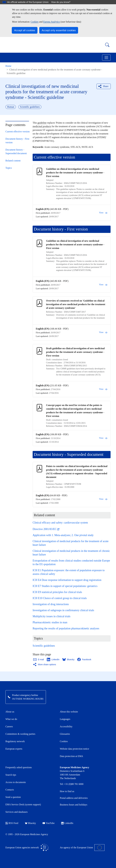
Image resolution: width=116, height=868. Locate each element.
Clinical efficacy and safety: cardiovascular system (60, 523)
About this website (69, 712)
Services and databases (17, 812)
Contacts (10, 790)
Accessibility (66, 726)
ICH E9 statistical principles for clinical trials (57, 592)
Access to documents (16, 782)
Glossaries (65, 734)
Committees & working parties (20, 734)
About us (10, 712)
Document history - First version (17, 141)
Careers (9, 726)
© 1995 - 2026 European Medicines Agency (27, 834)
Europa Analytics (52, 22)
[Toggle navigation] (106, 58)
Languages (65, 719)
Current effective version (18, 132)
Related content (13, 161)
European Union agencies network (27, 848)
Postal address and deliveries (74, 798)
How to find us (67, 791)
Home (8, 66)
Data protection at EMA (71, 756)
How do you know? (62, 2)
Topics (9, 168)
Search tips (11, 775)
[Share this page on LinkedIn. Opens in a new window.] (53, 659)
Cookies (35, 22)
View (103, 213)
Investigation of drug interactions (51, 604)
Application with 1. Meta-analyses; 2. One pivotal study (63, 535)
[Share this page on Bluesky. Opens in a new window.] (69, 659)
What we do (11, 719)
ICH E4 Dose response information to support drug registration (67, 580)
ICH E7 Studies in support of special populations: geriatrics (65, 586)
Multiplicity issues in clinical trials (52, 616)
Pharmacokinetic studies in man (50, 622)
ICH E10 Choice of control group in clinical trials (60, 598)
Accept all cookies (25, 30)
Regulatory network (15, 741)
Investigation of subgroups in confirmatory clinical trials (63, 610)
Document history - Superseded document (16, 152)
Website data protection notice (74, 749)
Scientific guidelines (44, 646)
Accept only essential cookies (59, 30)
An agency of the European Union (82, 848)
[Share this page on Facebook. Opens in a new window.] (84, 659)
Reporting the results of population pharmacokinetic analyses (66, 628)
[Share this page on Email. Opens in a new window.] (39, 659)
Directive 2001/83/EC (46, 529)
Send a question (13, 797)
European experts (14, 749)
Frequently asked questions (19, 767)
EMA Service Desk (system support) (23, 804)
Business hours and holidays (74, 805)
